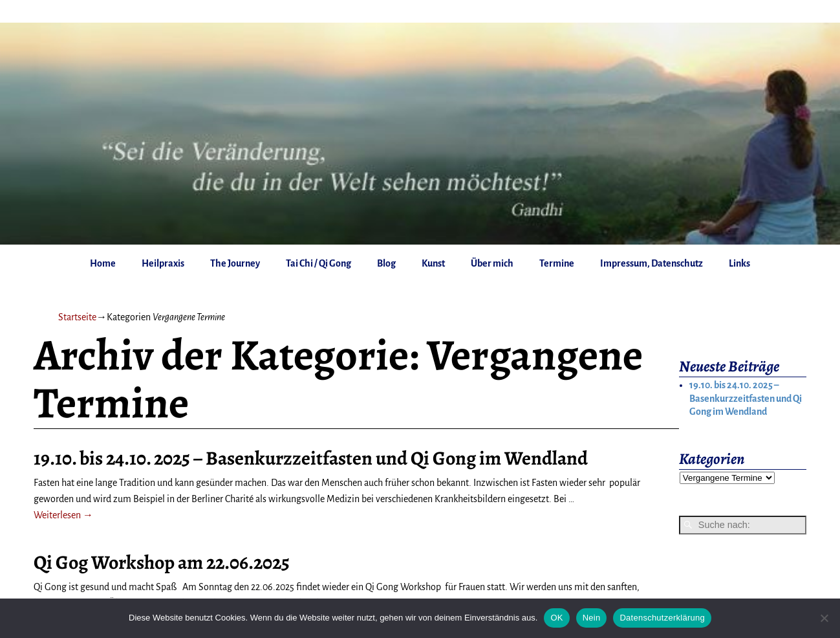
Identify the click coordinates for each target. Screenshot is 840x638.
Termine (557, 263)
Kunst (433, 263)
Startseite (77, 317)
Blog (386, 263)
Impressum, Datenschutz (652, 263)
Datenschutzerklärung (662, 618)
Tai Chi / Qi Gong (318, 263)
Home (103, 263)
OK (556, 618)
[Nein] (824, 618)
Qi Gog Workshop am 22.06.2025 (162, 562)
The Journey (235, 263)
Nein (592, 618)
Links (739, 263)
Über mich (492, 263)
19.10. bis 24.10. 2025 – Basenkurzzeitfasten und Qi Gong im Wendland (311, 458)
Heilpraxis (163, 263)
